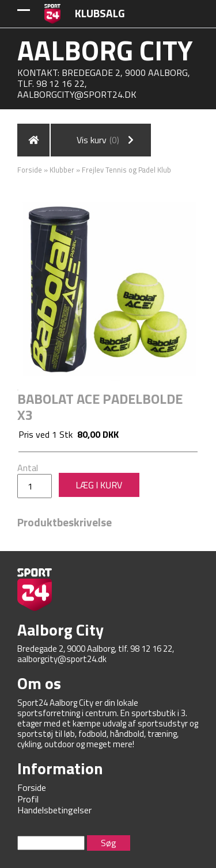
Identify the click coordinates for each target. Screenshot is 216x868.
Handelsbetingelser (54, 810)
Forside (30, 170)
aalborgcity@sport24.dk (77, 94)
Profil (28, 799)
